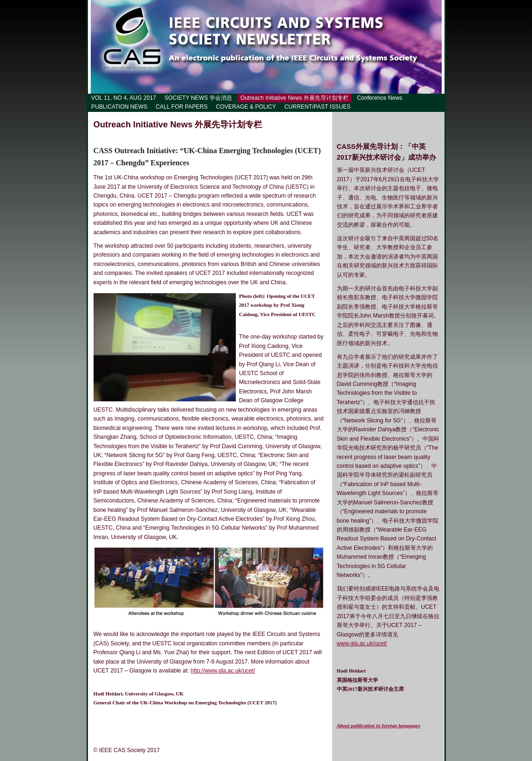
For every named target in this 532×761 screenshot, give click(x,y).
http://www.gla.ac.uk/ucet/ (223, 671)
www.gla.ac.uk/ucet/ (362, 643)
